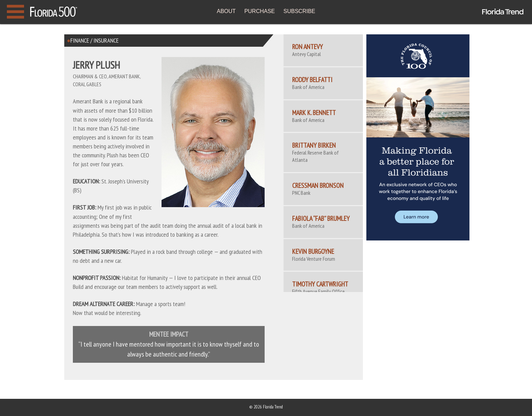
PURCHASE (260, 11)
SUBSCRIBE (299, 11)
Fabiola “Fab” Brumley (321, 218)
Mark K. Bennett (314, 113)
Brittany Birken (314, 145)
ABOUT (226, 11)
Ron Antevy (307, 47)
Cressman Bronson (318, 185)
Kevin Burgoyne (313, 251)
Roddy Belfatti (312, 80)
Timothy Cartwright (320, 284)
